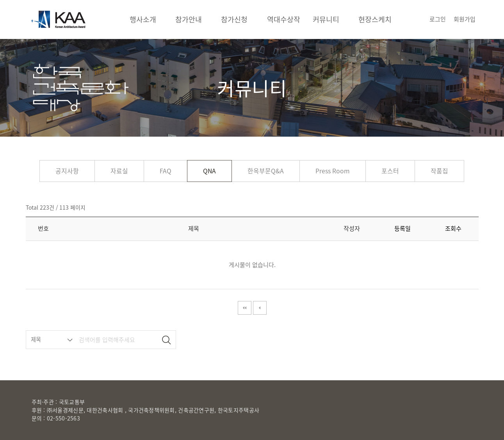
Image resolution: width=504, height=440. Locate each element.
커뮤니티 (326, 19)
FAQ (166, 171)
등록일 (402, 228)
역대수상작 (284, 19)
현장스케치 (375, 19)
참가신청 (234, 19)
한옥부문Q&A (266, 171)
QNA (209, 171)
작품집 (439, 171)
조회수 (453, 228)
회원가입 (465, 19)
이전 (260, 308)
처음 (245, 308)
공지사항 (67, 171)
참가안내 (189, 19)
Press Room (333, 171)
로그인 (438, 19)
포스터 (390, 171)
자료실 (119, 171)
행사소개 (143, 19)
